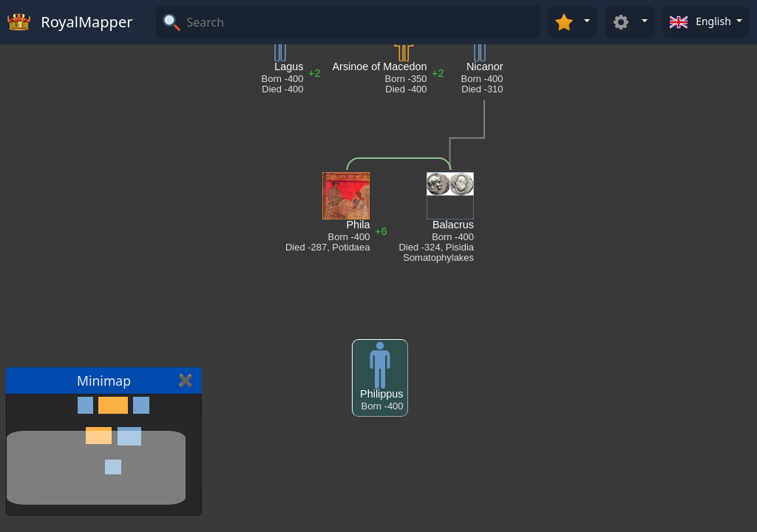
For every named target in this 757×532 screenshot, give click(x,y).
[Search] (361, 22)
